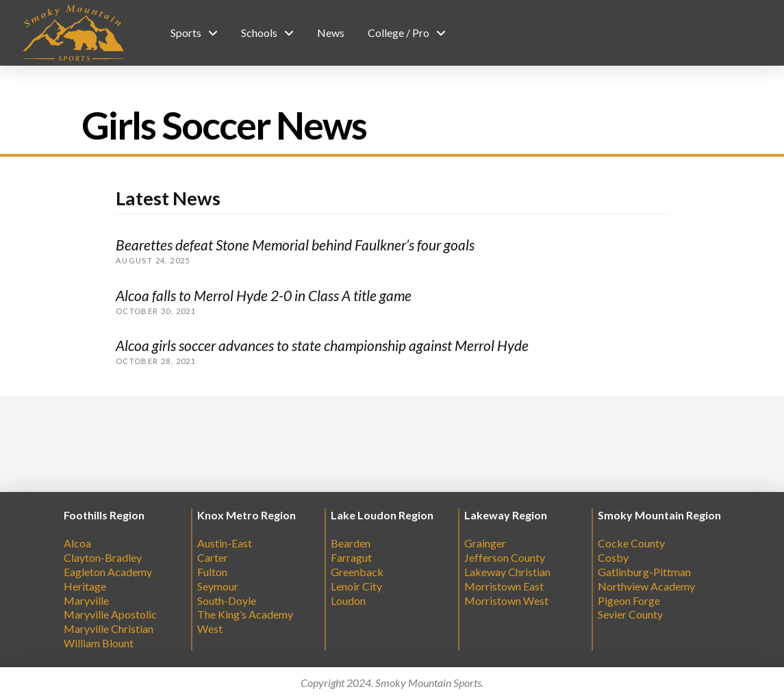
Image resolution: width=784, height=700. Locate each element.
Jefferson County (505, 557)
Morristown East (504, 586)
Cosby (613, 557)
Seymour (218, 586)
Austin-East (225, 543)
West (210, 628)
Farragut (351, 557)
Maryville (86, 600)
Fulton (212, 572)
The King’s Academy (245, 614)
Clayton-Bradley (103, 557)
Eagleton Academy (108, 572)
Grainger (485, 543)
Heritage (85, 586)
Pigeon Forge (629, 600)
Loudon (348, 600)
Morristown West (506, 600)
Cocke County (631, 543)
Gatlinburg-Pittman (644, 572)
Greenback (357, 572)
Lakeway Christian (507, 572)
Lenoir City (356, 586)
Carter (213, 557)
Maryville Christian (109, 628)
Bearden (351, 543)
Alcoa (77, 543)
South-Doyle (227, 600)
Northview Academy (646, 586)
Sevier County (630, 614)
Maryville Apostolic (110, 614)
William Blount (99, 643)
